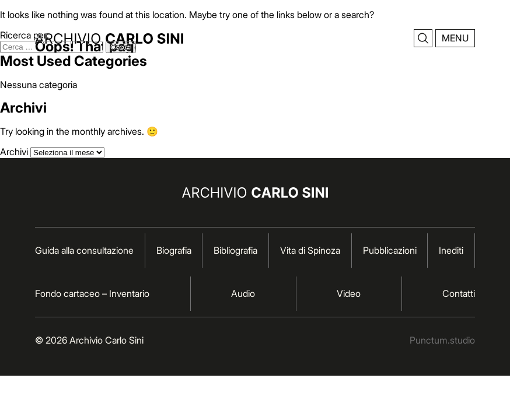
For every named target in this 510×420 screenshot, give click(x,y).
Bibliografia (235, 250)
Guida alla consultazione (84, 250)
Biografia (174, 250)
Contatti (459, 293)
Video (349, 293)
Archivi (14, 152)
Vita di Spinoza (310, 250)
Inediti (451, 250)
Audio (243, 293)
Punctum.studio (442, 340)
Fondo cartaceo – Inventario (92, 293)
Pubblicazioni (390, 250)
